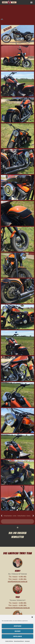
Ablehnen (17, 631)
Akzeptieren (18, 626)
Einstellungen (17, 636)
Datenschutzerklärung (19, 641)
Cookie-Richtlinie (9, 641)
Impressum (27, 641)
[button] (32, 617)
